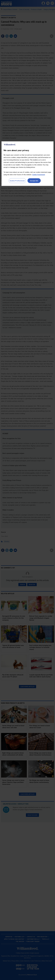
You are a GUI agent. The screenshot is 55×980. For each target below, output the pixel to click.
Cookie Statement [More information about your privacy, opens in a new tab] (39, 174)
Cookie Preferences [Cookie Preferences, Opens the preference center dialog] (17, 181)
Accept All (34, 181)
